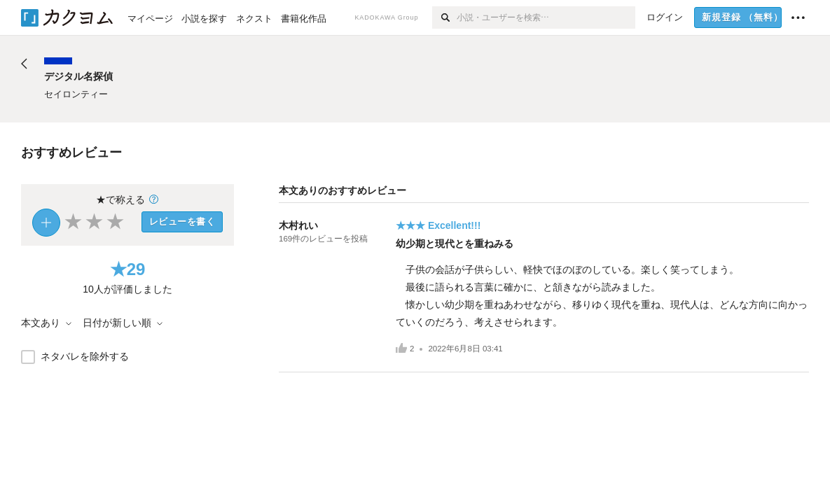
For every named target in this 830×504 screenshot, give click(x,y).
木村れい (298, 225)
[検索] (444, 17)
